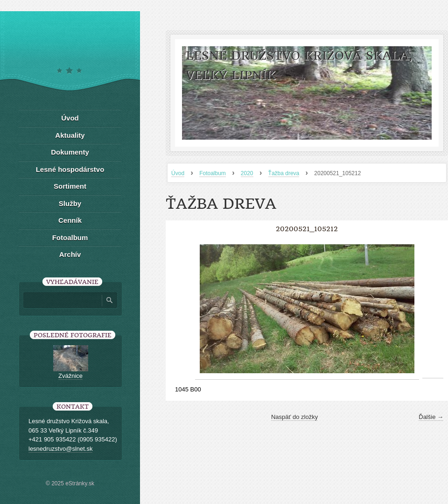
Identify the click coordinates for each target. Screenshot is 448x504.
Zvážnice (70, 376)
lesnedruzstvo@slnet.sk (60, 449)
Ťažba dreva (284, 173)
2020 (247, 173)
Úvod (178, 173)
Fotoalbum (213, 173)
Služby (70, 203)
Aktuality (70, 135)
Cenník (70, 220)
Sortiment (70, 186)
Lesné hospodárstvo (70, 169)
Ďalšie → (431, 417)
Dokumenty (70, 152)
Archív (70, 254)
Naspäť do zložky (294, 417)
